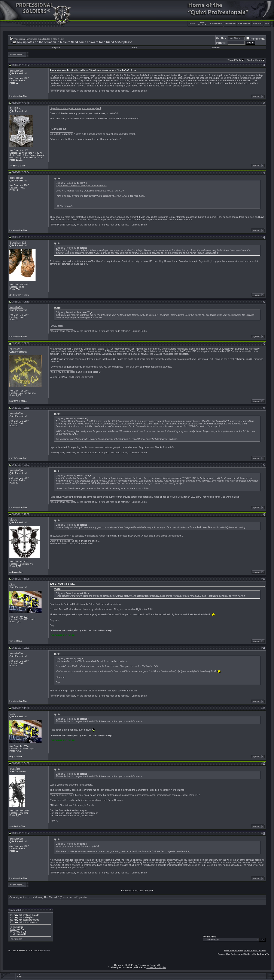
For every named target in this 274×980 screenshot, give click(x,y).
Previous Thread (130, 891)
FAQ (135, 48)
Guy (12, 584)
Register (56, 48)
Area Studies (44, 39)
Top (268, 954)
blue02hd (16, 349)
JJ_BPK (15, 108)
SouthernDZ (18, 243)
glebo (13, 520)
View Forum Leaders (256, 951)
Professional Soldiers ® (25, 39)
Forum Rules (16, 939)
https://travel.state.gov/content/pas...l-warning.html (75, 108)
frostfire (15, 769)
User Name (222, 38)
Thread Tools (234, 60)
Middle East (58, 39)
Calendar (215, 48)
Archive (261, 954)
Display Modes (254, 60)
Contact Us (223, 954)
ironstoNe (16, 71)
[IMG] (12, 932)
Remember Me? (256, 39)
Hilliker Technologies (156, 967)
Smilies (13, 929)
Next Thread (146, 891)
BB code (14, 927)
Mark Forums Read (234, 951)
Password (221, 43)
